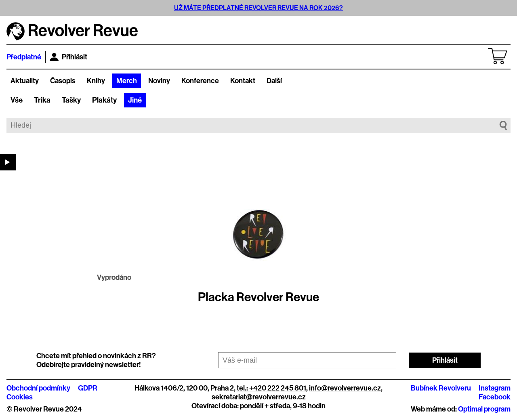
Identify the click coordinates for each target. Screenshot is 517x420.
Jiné (135, 100)
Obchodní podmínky (38, 388)
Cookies (20, 397)
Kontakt (243, 81)
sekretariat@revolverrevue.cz (259, 397)
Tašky (71, 100)
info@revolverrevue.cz (345, 388)
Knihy (96, 81)
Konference (200, 81)
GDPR (88, 388)
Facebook (495, 397)
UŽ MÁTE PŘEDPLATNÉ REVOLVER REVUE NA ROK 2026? (258, 8)
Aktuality (25, 81)
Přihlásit (68, 57)
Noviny (159, 81)
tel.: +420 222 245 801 (271, 388)
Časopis (63, 81)
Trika (42, 100)
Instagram (495, 388)
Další (274, 81)
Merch (127, 81)
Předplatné (24, 57)
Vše (17, 100)
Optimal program (484, 409)
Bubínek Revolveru (441, 388)
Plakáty (104, 100)
